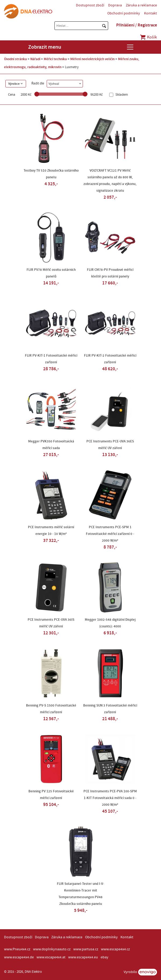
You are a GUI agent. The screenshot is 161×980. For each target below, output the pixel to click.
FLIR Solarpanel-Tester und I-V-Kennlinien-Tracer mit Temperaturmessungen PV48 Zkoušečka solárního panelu (80, 894)
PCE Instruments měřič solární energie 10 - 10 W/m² (51, 530)
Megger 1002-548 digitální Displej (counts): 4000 (110, 623)
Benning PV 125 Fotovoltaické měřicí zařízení (51, 795)
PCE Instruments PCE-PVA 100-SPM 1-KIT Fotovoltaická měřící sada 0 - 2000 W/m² (110, 798)
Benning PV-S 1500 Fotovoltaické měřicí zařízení (51, 709)
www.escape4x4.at (51, 957)
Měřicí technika (55, 59)
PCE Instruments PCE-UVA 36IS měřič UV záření (51, 623)
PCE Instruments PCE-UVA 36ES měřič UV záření (110, 445)
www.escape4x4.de (19, 957)
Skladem (121, 95)
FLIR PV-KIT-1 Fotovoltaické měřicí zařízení (51, 359)
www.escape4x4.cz (115, 949)
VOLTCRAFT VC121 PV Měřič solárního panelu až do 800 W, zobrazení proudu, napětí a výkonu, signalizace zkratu (110, 181)
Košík (148, 37)
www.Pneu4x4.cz (17, 949)
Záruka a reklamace (141, 5)
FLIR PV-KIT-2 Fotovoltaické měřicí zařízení (110, 359)
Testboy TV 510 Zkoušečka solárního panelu (51, 174)
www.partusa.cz (86, 949)
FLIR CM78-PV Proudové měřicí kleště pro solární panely (110, 273)
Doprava (115, 5)
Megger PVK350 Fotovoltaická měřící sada (51, 445)
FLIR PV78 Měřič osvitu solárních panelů (51, 273)
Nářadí (35, 59)
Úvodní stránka (15, 59)
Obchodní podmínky (124, 13)
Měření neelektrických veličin (92, 59)
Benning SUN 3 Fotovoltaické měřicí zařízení (110, 709)
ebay (105, 957)
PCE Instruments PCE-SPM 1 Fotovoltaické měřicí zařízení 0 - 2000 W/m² (110, 534)
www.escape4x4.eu (83, 957)
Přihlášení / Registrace (137, 25)
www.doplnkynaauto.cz (52, 949)
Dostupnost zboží (90, 5)
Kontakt (151, 13)
